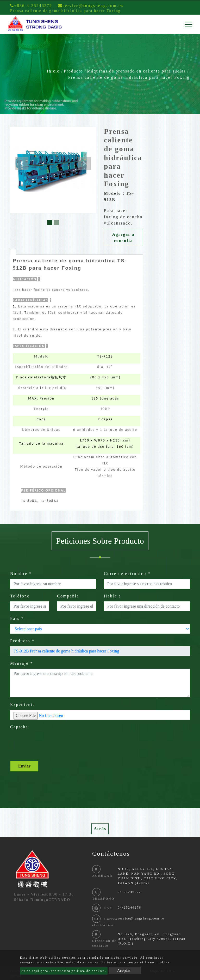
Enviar (24, 766)
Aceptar (124, 970)
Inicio (53, 71)
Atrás (100, 829)
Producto (73, 71)
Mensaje (22, 663)
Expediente (23, 704)
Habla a (113, 596)
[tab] (13, 252)
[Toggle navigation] (189, 24)
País (17, 618)
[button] (22, 164)
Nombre (21, 574)
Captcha (19, 727)
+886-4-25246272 (31, 6)
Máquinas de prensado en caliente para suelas (136, 71)
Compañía (68, 596)
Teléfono (20, 596)
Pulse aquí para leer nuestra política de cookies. (64, 971)
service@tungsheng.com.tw (141, 918)
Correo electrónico (127, 574)
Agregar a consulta (123, 237)
